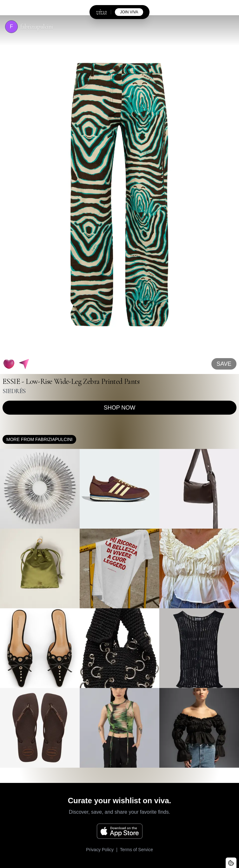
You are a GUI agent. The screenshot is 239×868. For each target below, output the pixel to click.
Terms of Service (136, 850)
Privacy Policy (100, 850)
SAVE (224, 364)
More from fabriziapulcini (39, 439)
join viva (129, 12)
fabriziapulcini (37, 27)
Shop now (120, 408)
